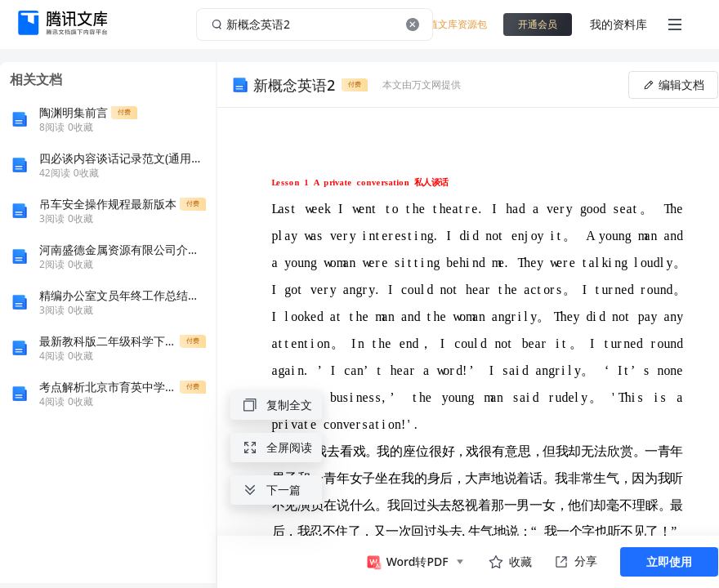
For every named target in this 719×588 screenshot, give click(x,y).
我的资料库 (619, 24)
